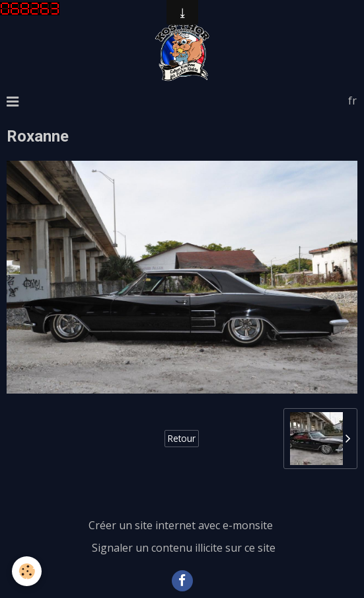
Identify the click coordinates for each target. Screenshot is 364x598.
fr (352, 101)
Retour (182, 438)
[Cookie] (27, 571)
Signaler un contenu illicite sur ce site (184, 548)
